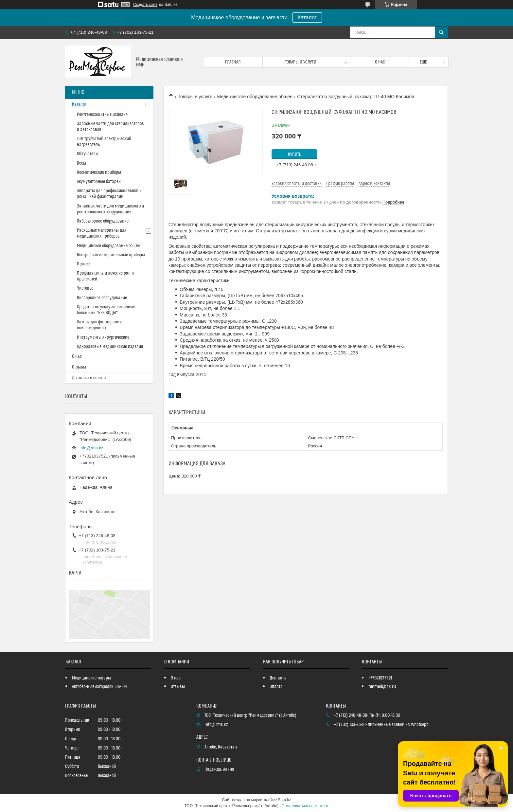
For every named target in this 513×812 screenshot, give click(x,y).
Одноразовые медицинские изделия (110, 347)
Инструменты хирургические (103, 337)
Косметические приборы (99, 172)
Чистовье (85, 288)
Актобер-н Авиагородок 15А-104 (99, 687)
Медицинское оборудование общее (255, 97)
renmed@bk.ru (382, 687)
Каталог (307, 18)
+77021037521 (380, 678)
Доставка (278, 678)
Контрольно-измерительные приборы (111, 255)
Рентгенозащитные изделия (102, 115)
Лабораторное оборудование (103, 221)
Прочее (83, 264)
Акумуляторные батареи (99, 182)
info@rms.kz (91, 448)
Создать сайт (145, 5)
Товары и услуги (301, 62)
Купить (295, 154)
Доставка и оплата (89, 378)
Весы (81, 163)
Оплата (276, 687)
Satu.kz (284, 800)
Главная (233, 62)
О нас (380, 62)
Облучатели (87, 154)
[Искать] (441, 32)
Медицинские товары (91, 678)
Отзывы (79, 367)
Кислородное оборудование (102, 298)
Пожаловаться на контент (305, 806)
